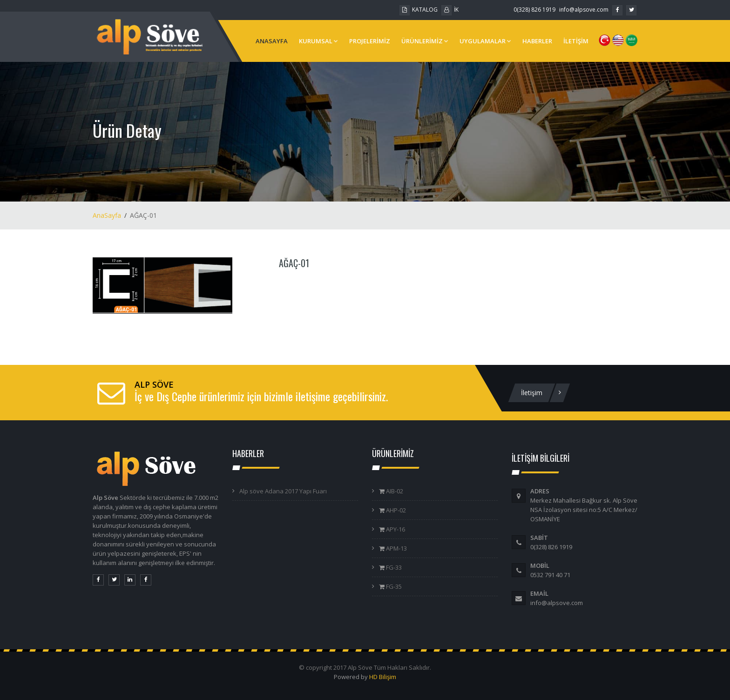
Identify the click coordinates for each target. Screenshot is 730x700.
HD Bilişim (383, 677)
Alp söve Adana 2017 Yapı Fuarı (283, 491)
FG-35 (393, 586)
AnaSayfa (107, 215)
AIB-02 (394, 491)
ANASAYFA (272, 41)
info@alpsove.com (584, 10)
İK (450, 10)
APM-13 (396, 548)
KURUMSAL (318, 41)
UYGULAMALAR (485, 41)
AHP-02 (395, 510)
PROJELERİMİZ (370, 41)
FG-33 (393, 567)
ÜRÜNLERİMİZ (425, 41)
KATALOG (419, 10)
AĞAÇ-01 (294, 263)
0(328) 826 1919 (534, 10)
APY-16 (395, 529)
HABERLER (537, 41)
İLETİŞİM (576, 41)
